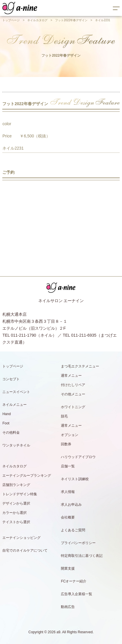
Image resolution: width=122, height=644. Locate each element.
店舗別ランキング (16, 485)
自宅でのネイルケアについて (25, 550)
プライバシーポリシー (78, 543)
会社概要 (68, 517)
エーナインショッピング (21, 538)
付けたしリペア (73, 385)
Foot (6, 423)
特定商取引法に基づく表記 (82, 556)
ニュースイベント (16, 392)
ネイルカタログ (37, 20)
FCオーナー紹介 (74, 581)
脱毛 (64, 416)
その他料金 (11, 433)
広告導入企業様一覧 (77, 594)
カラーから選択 (14, 513)
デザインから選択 (16, 503)
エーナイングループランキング (27, 476)
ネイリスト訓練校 (75, 479)
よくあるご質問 (73, 530)
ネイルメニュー (14, 405)
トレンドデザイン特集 (20, 494)
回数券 (66, 444)
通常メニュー (71, 376)
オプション (70, 435)
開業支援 (68, 568)
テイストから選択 (16, 522)
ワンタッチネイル (16, 445)
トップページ (11, 20)
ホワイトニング (73, 407)
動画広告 (68, 607)
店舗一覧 (68, 466)
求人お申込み (71, 505)
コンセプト (11, 379)
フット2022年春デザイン (71, 20)
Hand (7, 414)
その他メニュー (73, 394)
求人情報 (68, 492)
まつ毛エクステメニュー (80, 366)
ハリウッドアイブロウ (78, 457)
